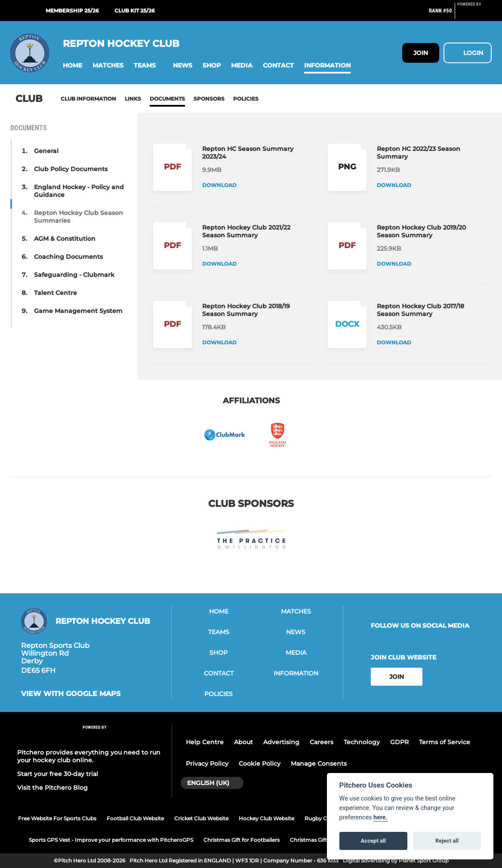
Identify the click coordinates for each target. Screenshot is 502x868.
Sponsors (209, 99)
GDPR (399, 742)
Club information (88, 99)
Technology (362, 742)
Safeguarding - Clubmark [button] (74, 275)
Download (219, 185)
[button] (72, 66)
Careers (322, 742)
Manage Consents (319, 764)
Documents (167, 99)
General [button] (46, 151)
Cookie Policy (260, 764)
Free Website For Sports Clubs (57, 818)
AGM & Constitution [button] (65, 239)
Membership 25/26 (72, 11)
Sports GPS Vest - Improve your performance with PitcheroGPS (111, 840)
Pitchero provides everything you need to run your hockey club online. (89, 756)
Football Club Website (135, 818)
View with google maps (71, 694)
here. (380, 817)
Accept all (373, 841)
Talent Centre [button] (55, 293)
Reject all (447, 841)
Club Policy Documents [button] (71, 169)
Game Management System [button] (78, 311)
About (243, 742)
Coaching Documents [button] (68, 257)
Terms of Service (445, 742)
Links (133, 99)
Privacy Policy (207, 764)
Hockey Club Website (266, 818)
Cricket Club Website (201, 818)
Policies (246, 99)
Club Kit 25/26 (135, 11)
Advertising (281, 742)
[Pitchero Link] (474, 14)
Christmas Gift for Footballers (242, 840)
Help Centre (205, 742)
